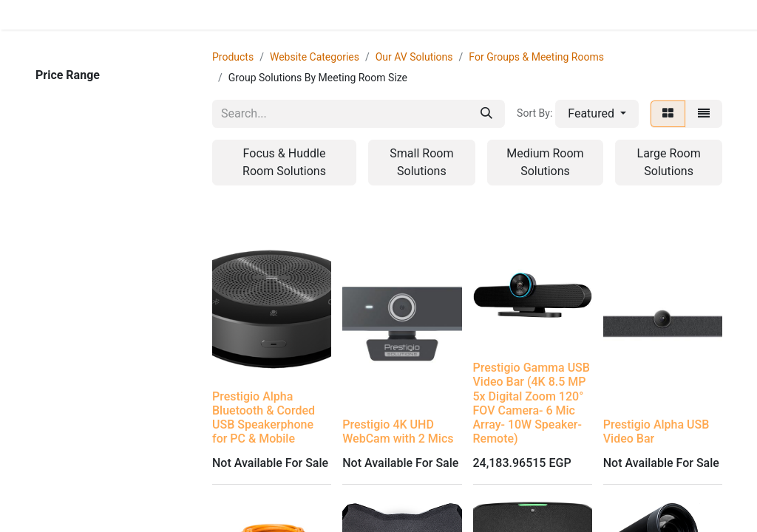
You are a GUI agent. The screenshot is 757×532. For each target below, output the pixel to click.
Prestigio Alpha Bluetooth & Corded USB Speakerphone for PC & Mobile (264, 418)
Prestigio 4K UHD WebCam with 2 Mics (398, 432)
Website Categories (315, 57)
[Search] (486, 114)
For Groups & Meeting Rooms (536, 57)
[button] (597, 114)
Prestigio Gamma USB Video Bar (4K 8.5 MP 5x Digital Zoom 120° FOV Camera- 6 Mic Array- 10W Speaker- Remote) (532, 403)
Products (233, 57)
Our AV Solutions (414, 57)
